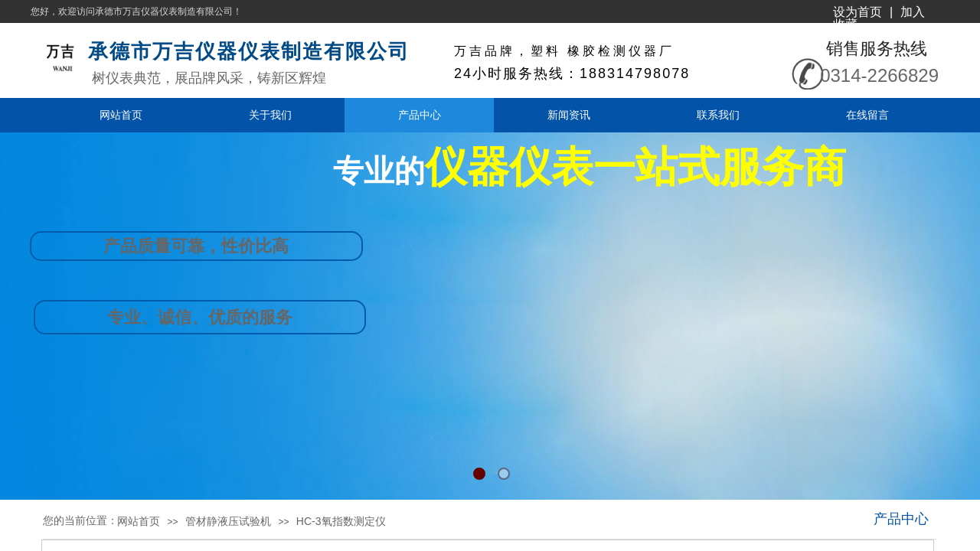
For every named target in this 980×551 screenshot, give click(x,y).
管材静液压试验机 (228, 521)
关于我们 (270, 115)
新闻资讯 (569, 115)
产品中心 (420, 115)
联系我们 (718, 115)
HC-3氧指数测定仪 (341, 521)
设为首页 (857, 12)
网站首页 (121, 115)
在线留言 (867, 115)
